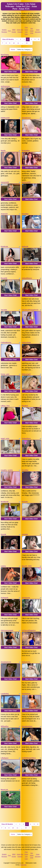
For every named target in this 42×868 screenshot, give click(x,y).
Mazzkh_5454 (27, 566)
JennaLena (26, 598)
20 (27, 43)
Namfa (3, 151)
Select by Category (24, 50)
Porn (9, 31)
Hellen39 (25, 247)
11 (18, 43)
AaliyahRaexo (27, 278)
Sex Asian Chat (32, 31)
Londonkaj (5, 694)
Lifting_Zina (5, 406)
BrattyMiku (26, 151)
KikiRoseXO (5, 118)
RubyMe (25, 502)
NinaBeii (25, 406)
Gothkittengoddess (29, 758)
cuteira (3, 566)
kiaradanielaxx (27, 726)
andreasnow (5, 86)
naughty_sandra (7, 470)
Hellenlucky (26, 662)
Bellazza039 (26, 182)
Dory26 (3, 534)
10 (14, 43)
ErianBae (25, 214)
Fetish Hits (23, 865)
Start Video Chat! (10, 72)
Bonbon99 (26, 86)
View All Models (8, 39)
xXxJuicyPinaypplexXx (30, 310)
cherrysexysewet (7, 630)
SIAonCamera (27, 55)
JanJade (4, 310)
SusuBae (25, 470)
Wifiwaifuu (5, 726)
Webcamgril (26, 374)
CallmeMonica (6, 343)
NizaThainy (5, 55)
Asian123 (4, 214)
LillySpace (5, 758)
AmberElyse (26, 438)
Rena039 (4, 278)
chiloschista (26, 343)
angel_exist (5, 438)
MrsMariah (5, 502)
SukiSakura (26, 694)
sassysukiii (5, 182)
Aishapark (5, 598)
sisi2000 (25, 534)
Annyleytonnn (6, 662)
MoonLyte (4, 790)
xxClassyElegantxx (29, 630)
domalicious (26, 118)
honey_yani (5, 374)
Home (13, 50)
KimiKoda (4, 247)
